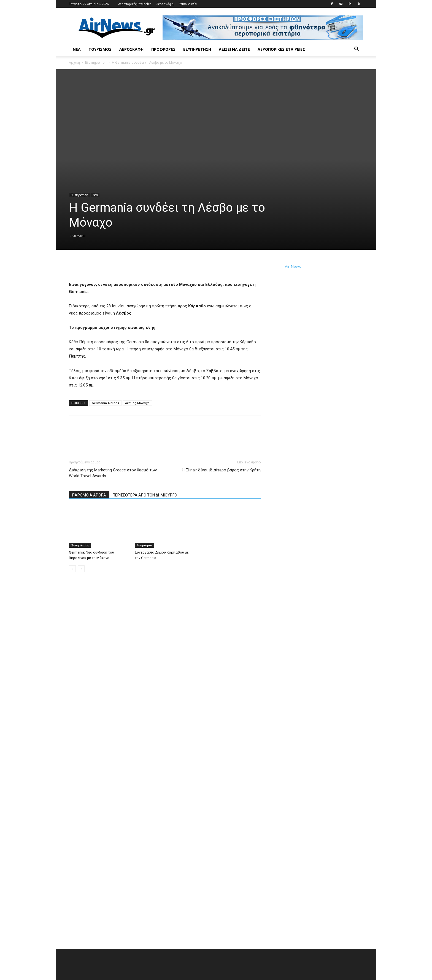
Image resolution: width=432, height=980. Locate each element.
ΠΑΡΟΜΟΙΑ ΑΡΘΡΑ (89, 495)
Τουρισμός (100, 49)
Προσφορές (163, 49)
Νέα (77, 49)
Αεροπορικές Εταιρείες (135, 4)
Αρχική (74, 62)
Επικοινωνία (188, 4)
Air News (293, 266)
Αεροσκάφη (165, 4)
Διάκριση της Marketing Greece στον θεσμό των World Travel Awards (113, 473)
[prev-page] (72, 569)
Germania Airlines (105, 403)
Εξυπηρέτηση (197, 49)
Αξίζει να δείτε (234, 49)
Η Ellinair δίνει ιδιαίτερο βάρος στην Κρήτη (221, 470)
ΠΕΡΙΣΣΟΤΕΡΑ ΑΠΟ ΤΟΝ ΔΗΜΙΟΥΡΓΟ (145, 495)
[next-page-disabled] (81, 569)
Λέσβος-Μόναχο (137, 403)
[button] (357, 50)
